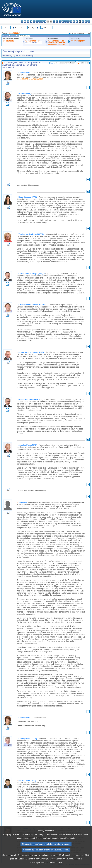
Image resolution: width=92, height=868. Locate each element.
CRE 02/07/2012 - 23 (33, 43)
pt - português (74, 21)
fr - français (45, 21)
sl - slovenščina (83, 21)
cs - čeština (28, 21)
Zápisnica (85, 63)
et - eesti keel (37, 21)
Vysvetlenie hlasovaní (57, 43)
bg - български (22, 21)
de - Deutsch (34, 21)
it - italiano (54, 21)
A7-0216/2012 (9, 41)
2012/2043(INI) (14, 33)
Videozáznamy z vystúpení (65, 63)
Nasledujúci (32, 28)
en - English (42, 21)
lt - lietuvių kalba (60, 21)
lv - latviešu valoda (57, 21)
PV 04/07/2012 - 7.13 (56, 41)
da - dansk (31, 21)
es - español (25, 21)
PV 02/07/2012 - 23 (32, 41)
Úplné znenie (48, 28)
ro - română (77, 21)
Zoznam (7, 28)
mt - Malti (66, 21)
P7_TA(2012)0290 (78, 41)
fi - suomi (86, 21)
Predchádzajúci (20, 28)
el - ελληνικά (40, 21)
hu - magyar (63, 21)
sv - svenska (89, 21)
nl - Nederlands (68, 21)
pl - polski (71, 21)
